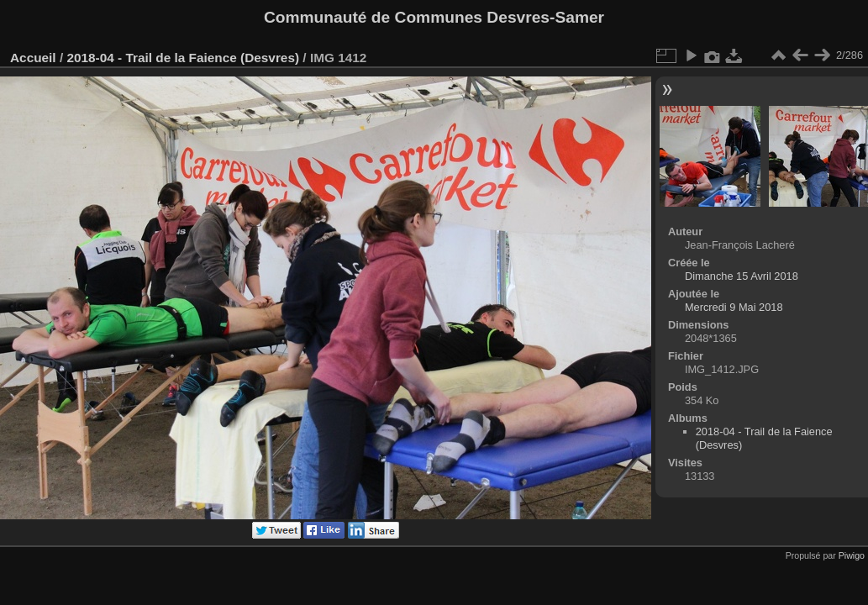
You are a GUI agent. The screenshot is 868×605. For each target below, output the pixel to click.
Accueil (33, 58)
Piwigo (852, 555)
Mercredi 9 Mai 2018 (734, 307)
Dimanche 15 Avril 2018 (742, 276)
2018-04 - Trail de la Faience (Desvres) (183, 58)
